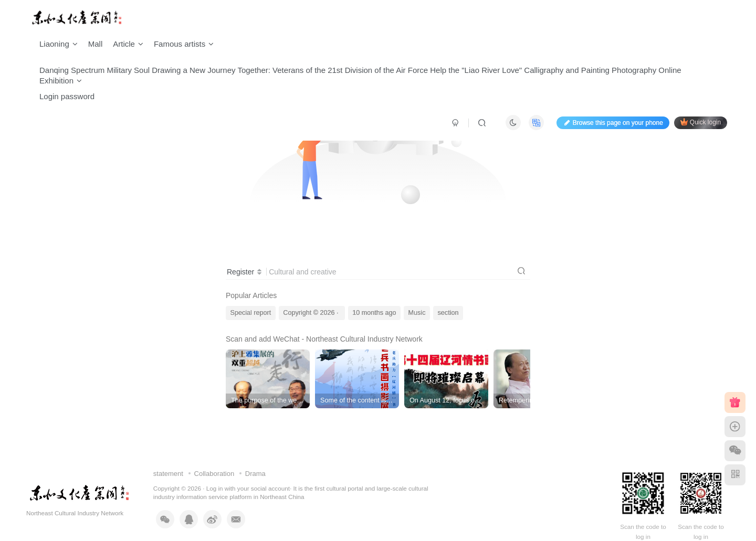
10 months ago (374, 313)
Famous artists (184, 44)
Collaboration (214, 474)
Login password (67, 96)
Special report (251, 313)
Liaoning (59, 44)
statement (168, 474)
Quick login (701, 122)
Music (417, 313)
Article (128, 44)
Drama (255, 474)
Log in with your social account (248, 488)
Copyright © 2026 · (312, 313)
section (448, 313)
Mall (96, 44)
